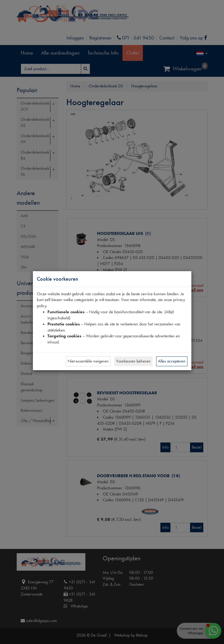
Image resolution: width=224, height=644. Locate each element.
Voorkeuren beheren (133, 361)
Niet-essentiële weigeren (88, 361)
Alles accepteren (172, 361)
